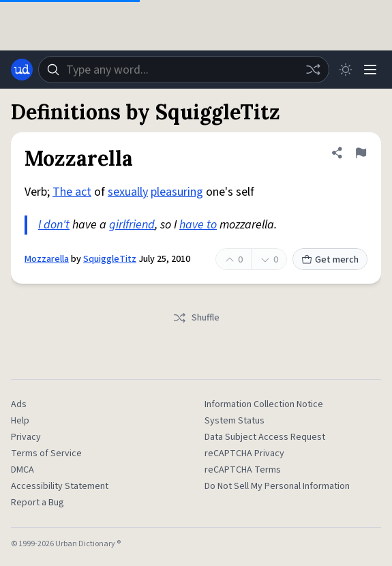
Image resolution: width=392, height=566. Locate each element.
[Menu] (370, 70)
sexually (128, 192)
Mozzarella (47, 259)
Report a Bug (37, 503)
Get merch (330, 260)
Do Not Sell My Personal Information (277, 486)
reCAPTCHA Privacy (244, 453)
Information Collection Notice (264, 404)
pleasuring (177, 192)
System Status (235, 421)
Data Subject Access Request (265, 437)
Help (20, 421)
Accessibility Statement (60, 486)
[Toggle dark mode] (346, 70)
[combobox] (184, 70)
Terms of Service (46, 453)
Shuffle (196, 318)
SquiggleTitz (110, 259)
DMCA (22, 470)
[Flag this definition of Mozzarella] (361, 153)
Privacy (26, 437)
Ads (19, 404)
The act (72, 192)
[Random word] (313, 70)
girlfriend (132, 225)
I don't (54, 225)
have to (198, 225)
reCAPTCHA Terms (243, 470)
